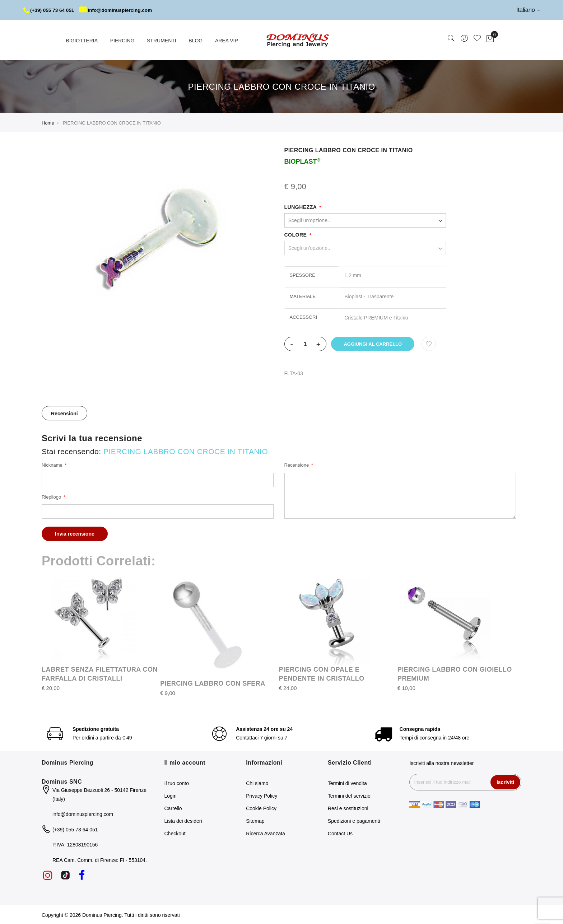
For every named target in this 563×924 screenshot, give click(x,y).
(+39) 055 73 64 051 (50, 10)
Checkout (175, 833)
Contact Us (340, 833)
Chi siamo (257, 783)
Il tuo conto (177, 783)
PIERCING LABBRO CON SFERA (213, 683)
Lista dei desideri (183, 820)
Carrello (173, 808)
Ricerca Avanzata (266, 833)
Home (48, 122)
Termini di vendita (347, 783)
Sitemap (255, 820)
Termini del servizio (349, 795)
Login (171, 795)
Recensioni (64, 413)
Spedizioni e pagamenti (354, 820)
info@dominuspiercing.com (119, 10)
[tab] (64, 412)
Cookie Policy (261, 808)
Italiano (528, 10)
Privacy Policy (262, 795)
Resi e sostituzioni (348, 808)
